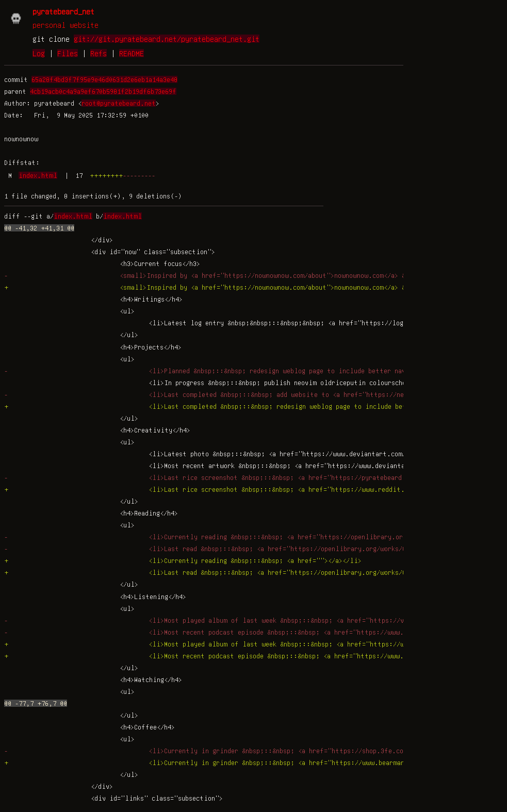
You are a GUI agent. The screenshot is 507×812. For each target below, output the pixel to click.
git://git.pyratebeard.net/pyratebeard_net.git (167, 39)
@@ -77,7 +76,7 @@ (36, 703)
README (132, 53)
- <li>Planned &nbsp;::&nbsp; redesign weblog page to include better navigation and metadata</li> (252, 371)
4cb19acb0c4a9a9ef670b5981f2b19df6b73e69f (103, 91)
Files (68, 53)
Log (39, 53)
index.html (38, 175)
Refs (99, 53)
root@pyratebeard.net (119, 103)
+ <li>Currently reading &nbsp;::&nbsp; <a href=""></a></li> (183, 560)
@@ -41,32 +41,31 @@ (39, 228)
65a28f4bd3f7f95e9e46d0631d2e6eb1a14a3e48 (104, 79)
